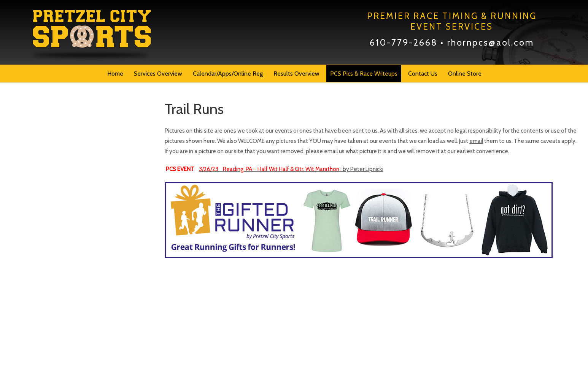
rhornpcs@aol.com (491, 43)
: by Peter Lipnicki (291, 169)
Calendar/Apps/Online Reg (228, 74)
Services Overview (158, 74)
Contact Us (423, 74)
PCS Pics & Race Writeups (364, 74)
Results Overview (296, 74)
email (476, 141)
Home (115, 74)
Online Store (465, 74)
